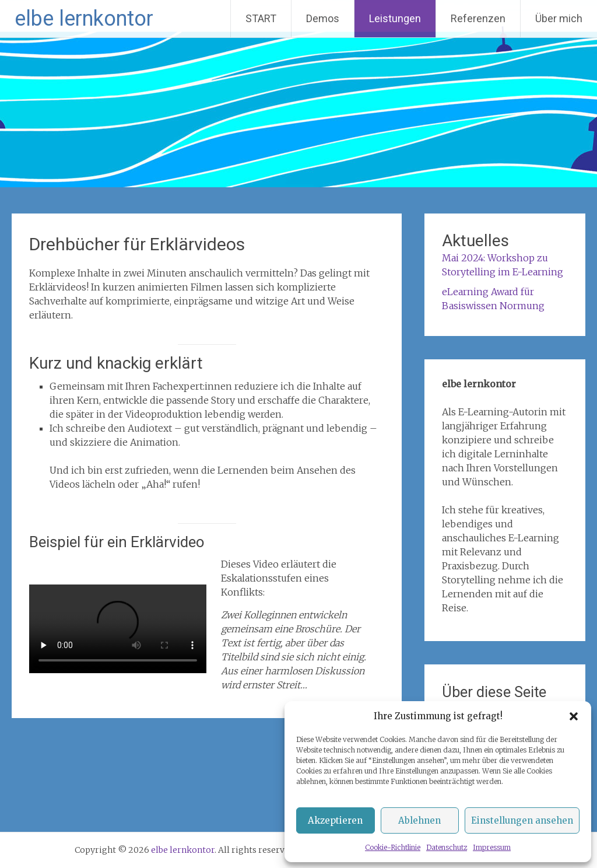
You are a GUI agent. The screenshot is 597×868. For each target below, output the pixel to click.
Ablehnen (419, 820)
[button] (574, 716)
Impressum (492, 847)
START (261, 18)
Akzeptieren (335, 820)
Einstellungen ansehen (522, 820)
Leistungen (395, 18)
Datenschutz (447, 847)
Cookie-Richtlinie (393, 847)
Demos (323, 18)
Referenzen (478, 18)
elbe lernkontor (84, 19)
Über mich (559, 18)
